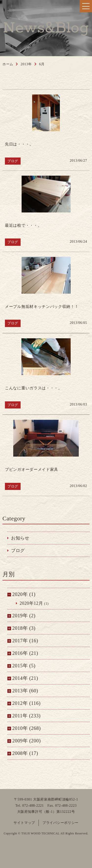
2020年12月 (31, 603)
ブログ (18, 551)
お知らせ (20, 538)
